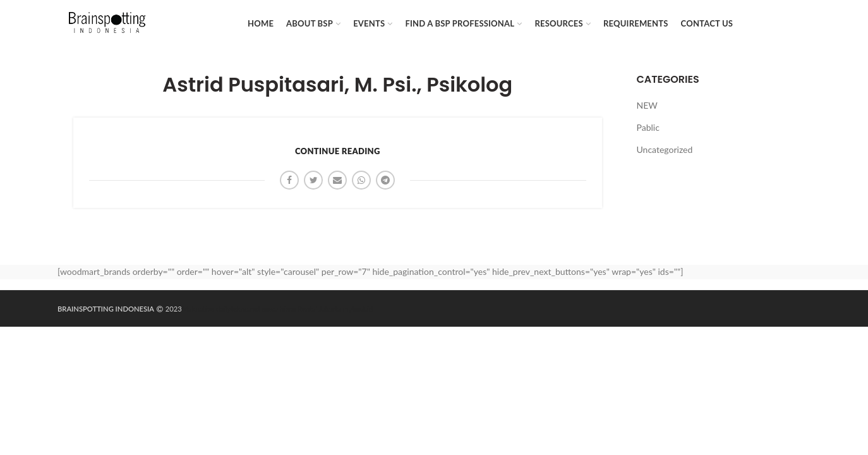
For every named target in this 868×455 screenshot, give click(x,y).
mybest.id (358, 309)
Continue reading (338, 151)
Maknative (198, 309)
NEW (647, 105)
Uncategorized (665, 149)
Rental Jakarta (319, 309)
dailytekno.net (238, 309)
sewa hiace (279, 309)
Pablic (648, 127)
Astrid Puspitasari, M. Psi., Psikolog (337, 85)
